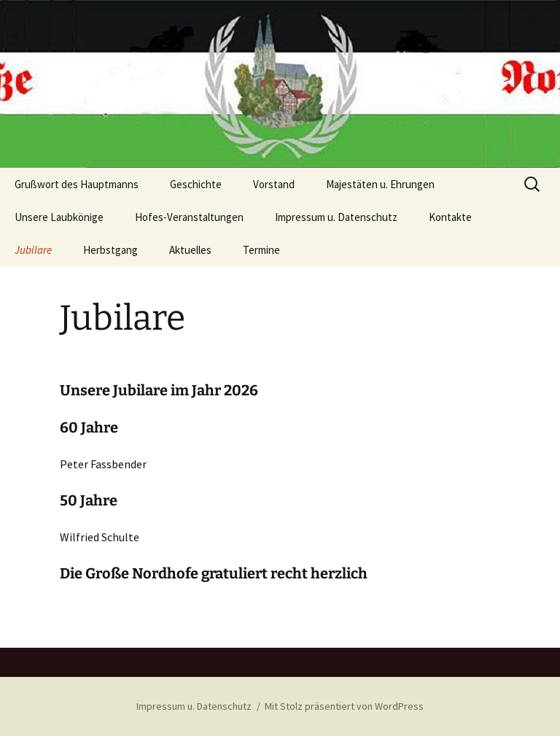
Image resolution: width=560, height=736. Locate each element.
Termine (261, 250)
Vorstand (274, 184)
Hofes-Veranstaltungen (189, 217)
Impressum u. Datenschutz (336, 217)
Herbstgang (110, 250)
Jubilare (33, 250)
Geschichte (196, 184)
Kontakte (450, 217)
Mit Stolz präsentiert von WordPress (344, 706)
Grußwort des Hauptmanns (77, 184)
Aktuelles (190, 250)
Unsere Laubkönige (59, 217)
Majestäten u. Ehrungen (380, 184)
